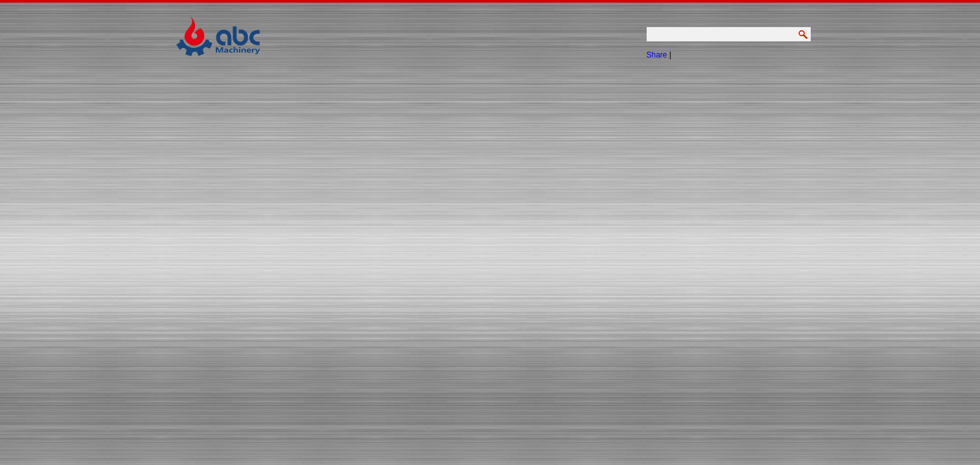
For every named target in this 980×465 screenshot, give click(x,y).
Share (657, 55)
